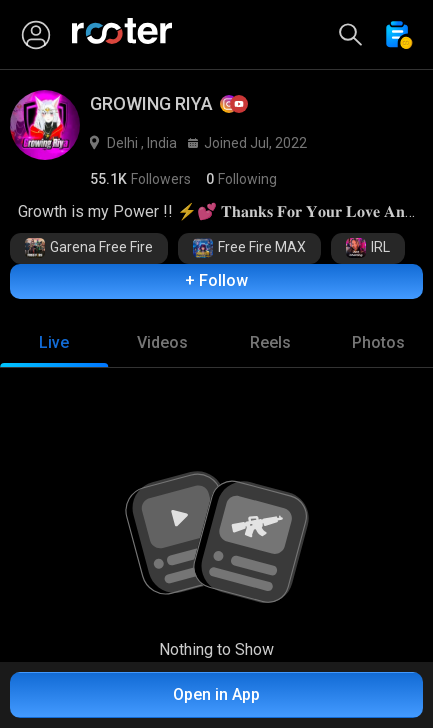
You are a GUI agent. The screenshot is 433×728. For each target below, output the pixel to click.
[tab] (54, 343)
